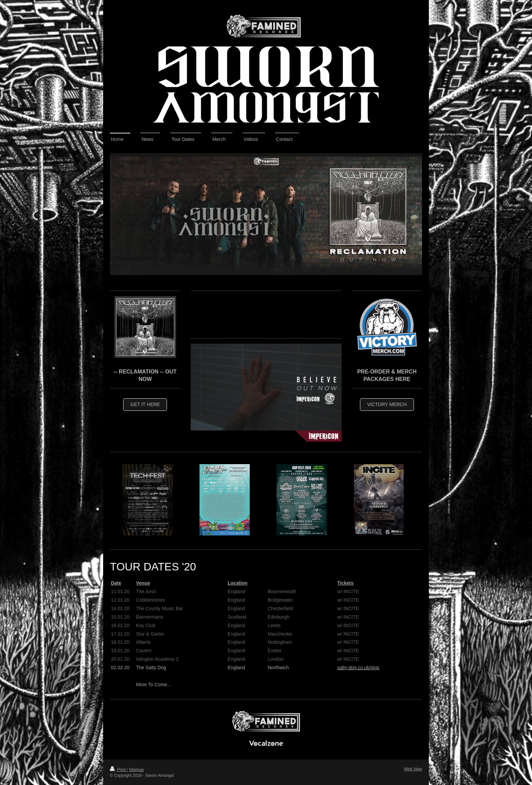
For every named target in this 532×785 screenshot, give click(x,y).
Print (118, 770)
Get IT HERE (145, 404)
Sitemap (136, 770)
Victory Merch (387, 404)
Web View (413, 769)
